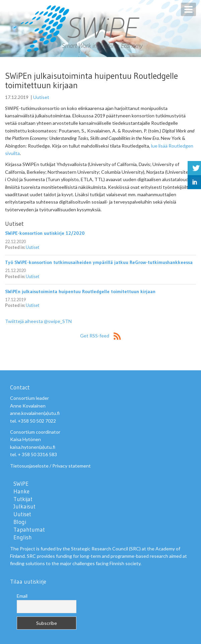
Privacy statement (72, 466)
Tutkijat (23, 499)
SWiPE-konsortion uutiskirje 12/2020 (45, 233)
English (23, 537)
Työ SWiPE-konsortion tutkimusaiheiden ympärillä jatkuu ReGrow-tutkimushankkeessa (99, 262)
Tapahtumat (29, 530)
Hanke (21, 491)
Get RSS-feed (100, 336)
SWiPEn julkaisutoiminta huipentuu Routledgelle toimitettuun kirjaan (80, 291)
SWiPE (21, 484)
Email (22, 596)
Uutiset (41, 97)
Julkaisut (24, 506)
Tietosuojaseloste (29, 466)
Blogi (20, 522)
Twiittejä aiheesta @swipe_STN (38, 321)
